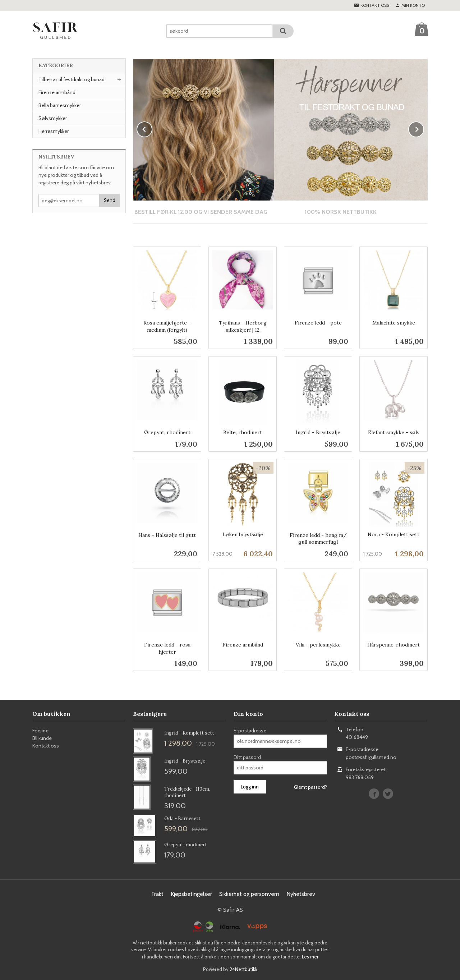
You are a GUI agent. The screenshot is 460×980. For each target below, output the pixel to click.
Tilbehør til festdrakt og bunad (72, 79)
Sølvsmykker (53, 118)
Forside (40, 730)
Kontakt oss (46, 745)
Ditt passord (247, 757)
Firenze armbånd (57, 92)
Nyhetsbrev (301, 894)
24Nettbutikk (243, 969)
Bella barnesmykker (60, 105)
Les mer (310, 956)
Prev (152, 128)
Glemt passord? (310, 787)
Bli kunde (42, 738)
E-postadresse (250, 730)
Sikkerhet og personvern (249, 894)
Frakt (157, 894)
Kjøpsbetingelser (191, 894)
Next (424, 128)
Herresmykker (54, 131)
